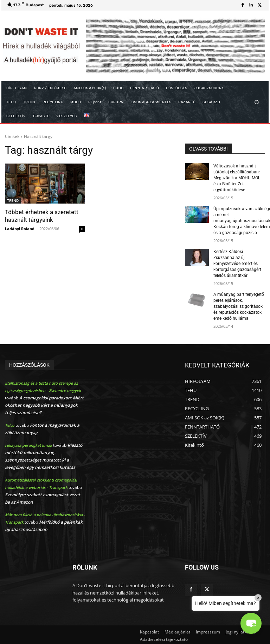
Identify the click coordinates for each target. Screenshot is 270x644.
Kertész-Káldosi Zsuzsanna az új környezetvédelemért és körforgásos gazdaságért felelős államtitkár (237, 263)
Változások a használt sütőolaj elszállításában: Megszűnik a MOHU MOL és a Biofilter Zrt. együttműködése (237, 178)
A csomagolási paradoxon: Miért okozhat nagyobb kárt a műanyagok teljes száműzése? (44, 404)
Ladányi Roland (20, 228)
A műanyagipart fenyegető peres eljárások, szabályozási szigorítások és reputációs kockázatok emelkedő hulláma (239, 305)
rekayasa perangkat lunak (28, 444)
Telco (10, 424)
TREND (13, 200)
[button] (257, 102)
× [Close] (258, 598)
